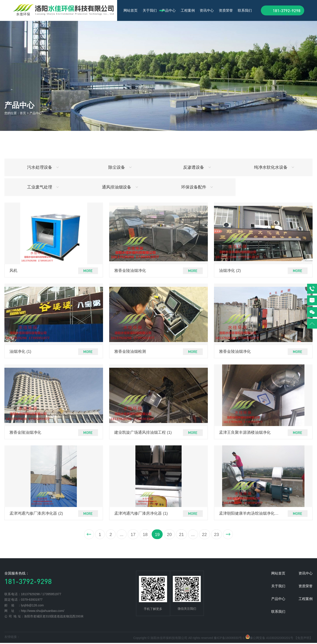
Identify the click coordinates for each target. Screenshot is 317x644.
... (120, 535)
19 (157, 535)
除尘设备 (120, 167)
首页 (23, 113)
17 (132, 535)
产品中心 (169, 10)
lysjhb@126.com (32, 606)
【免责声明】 (303, 639)
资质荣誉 (226, 10)
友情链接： (12, 638)
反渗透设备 (197, 167)
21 (182, 535)
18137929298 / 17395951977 (41, 595)
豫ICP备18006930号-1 (229, 639)
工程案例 (188, 10)
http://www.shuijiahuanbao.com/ (43, 612)
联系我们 (245, 10)
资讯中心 (207, 10)
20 (170, 535)
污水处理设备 (43, 167)
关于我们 (150, 10)
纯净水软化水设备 (274, 167)
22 (206, 535)
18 (144, 535)
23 (219, 535)
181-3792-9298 (287, 10)
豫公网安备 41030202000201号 (272, 639)
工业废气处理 (43, 187)
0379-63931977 (32, 601)
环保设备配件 (197, 187)
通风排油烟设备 (120, 187)
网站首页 (131, 10)
